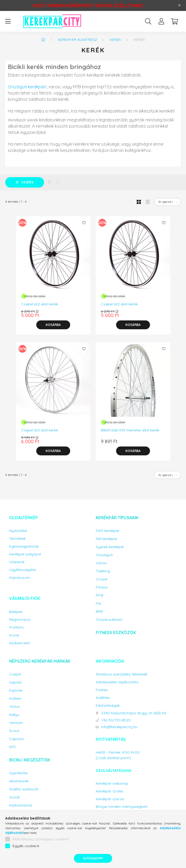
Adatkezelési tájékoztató (117, 682)
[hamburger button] (8, 21)
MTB (100, 595)
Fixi (98, 603)
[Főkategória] (43, 40)
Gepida (15, 682)
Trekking (103, 571)
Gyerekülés (19, 773)
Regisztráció (20, 620)
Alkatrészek (19, 781)
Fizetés (102, 690)
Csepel (15, 674)
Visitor (14, 707)
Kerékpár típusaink (117, 518)
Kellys (14, 715)
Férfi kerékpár (108, 531)
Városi (101, 563)
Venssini (16, 723)
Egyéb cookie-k (26, 846)
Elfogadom (93, 858)
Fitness (102, 587)
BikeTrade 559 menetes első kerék (130, 430)
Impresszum (20, 578)
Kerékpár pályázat (25, 554)
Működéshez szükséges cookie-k (40, 839)
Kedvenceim (20, 643)
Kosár (14, 635)
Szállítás (103, 698)
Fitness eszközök (116, 633)
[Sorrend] (167, 202)
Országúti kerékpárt (27, 87)
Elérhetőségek (108, 706)
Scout (14, 731)
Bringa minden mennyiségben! (122, 807)
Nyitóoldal (18, 531)
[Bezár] (179, 5)
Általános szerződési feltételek (122, 674)
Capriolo (17, 739)
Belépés (16, 612)
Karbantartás (21, 805)
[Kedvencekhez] (84, 223)
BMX (99, 612)
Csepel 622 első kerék (40, 304)
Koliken (15, 699)
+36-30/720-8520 (116, 720)
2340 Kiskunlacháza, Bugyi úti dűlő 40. (134, 713)
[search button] (148, 21)
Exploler (16, 690)
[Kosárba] (53, 325)
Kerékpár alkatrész (77, 40)
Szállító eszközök (24, 789)
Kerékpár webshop (112, 783)
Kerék (115, 40)
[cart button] (174, 21)
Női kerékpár (107, 539)
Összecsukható (109, 620)
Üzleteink (17, 562)
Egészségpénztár (24, 546)
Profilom (16, 627)
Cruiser (102, 579)
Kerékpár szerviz (110, 799)
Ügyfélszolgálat (23, 570)
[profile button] (161, 21)
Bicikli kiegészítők (30, 760)
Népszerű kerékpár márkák (40, 661)
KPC (13, 747)
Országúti (104, 555)
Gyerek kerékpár (110, 547)
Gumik (14, 797)
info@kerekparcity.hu (119, 727)
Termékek (17, 539)
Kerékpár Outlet (109, 791)
